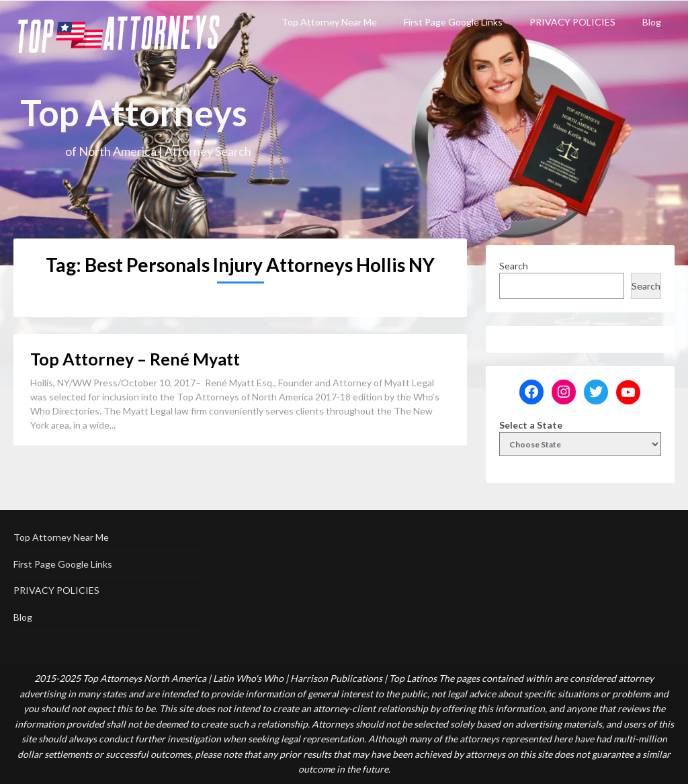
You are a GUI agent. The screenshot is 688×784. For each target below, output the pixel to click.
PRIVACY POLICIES (572, 22)
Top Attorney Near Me (329, 22)
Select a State (531, 425)
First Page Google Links (453, 22)
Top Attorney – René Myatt (135, 359)
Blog (652, 22)
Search (514, 266)
